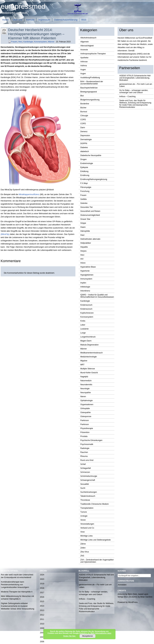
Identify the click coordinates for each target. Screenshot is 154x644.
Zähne (83, 544)
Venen (83, 520)
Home (5, 20)
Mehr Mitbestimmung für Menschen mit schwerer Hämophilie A (17, 598)
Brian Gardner (146, 597)
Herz (20, 42)
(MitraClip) (5, 234)
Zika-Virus (85, 552)
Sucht (83, 488)
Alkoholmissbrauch (88, 38)
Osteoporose (86, 416)
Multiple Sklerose (88, 369)
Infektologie (85, 287)
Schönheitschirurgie (89, 476)
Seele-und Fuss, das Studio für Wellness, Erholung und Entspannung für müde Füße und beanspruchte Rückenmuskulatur (135, 104)
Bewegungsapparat (89, 92)
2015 (42, 601)
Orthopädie (85, 408)
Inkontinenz (85, 291)
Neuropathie (86, 393)
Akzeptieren (87, 636)
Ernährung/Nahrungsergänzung (94, 179)
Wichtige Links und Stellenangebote (96, 540)
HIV (82, 259)
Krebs (83, 321)
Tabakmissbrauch (88, 496)
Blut (82, 96)
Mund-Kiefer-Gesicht (89, 373)
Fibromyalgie (86, 187)
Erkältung (84, 171)
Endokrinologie (87, 163)
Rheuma (84, 456)
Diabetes (84, 147)
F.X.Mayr (84, 183)
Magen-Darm (86, 341)
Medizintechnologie (89, 357)
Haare (83, 227)
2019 (42, 584)
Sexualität (85, 484)
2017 (42, 593)
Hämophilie (85, 231)
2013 (42, 610)
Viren (83, 532)
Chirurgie (84, 116)
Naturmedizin (86, 381)
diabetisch (85, 151)
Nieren (83, 397)
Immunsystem (86, 279)
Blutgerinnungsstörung (90, 100)
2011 (42, 619)
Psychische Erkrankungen (91, 440)
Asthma (84, 66)
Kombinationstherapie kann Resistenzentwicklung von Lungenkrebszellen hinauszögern (15, 585)
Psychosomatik (87, 444)
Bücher (83, 108)
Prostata (84, 436)
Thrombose (85, 500)
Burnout (84, 112)
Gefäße (84, 199)
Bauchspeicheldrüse (89, 88)
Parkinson (85, 420)
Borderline (85, 104)
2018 (42, 588)
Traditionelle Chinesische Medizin (94, 504)
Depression (85, 136)
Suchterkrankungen (89, 492)
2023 (42, 579)
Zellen (83, 548)
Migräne (84, 361)
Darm (83, 128)
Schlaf (83, 464)
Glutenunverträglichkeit (90, 215)
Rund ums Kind (87, 460)
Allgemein (85, 42)
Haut (82, 235)
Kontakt (30, 20)
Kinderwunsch (86, 305)
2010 (42, 624)
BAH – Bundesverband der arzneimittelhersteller (92, 83)
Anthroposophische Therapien (93, 54)
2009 (42, 628)
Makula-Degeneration (89, 345)
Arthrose (84, 62)
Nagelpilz (84, 377)
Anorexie (84, 50)
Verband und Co (87, 528)
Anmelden (122, 585)
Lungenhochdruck (88, 337)
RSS (84, 20)
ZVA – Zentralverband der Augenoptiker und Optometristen (97, 561)
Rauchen (84, 452)
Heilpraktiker (86, 243)
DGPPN (84, 143)
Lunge (83, 333)
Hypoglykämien (87, 275)
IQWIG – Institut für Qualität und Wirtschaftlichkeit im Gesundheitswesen (97, 296)
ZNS (82, 556)
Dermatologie (86, 140)
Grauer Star (85, 219)
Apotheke (84, 58)
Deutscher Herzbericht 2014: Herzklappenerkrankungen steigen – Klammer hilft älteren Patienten (36, 34)
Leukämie (84, 329)
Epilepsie (84, 167)
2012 (42, 615)
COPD (83, 120)
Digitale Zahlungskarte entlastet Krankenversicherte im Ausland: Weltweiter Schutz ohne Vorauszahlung (18, 606)
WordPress (133, 602)
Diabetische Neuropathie (91, 155)
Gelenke (84, 203)
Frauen (14, 42)
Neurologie (85, 389)
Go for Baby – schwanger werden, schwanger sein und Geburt (134, 91)
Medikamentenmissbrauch (91, 353)
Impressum (44, 20)
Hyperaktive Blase (88, 267)
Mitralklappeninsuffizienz (29, 194)
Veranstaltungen (87, 524)
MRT (82, 365)
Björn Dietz (133, 594)
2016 (42, 597)
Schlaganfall (86, 468)
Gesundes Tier (87, 207)
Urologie (84, 516)
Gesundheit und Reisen (90, 211)
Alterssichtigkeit (87, 46)
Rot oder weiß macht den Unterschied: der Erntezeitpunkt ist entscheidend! (17, 576)
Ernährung (85, 175)
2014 (42, 606)
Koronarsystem (40, 42)
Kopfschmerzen (87, 313)
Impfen (83, 283)
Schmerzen (85, 472)
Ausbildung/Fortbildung (90, 78)
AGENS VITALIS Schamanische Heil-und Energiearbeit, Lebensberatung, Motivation (135, 78)
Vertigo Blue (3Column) (127, 597)
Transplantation (87, 508)
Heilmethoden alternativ (90, 239)
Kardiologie (28, 42)
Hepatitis (84, 247)
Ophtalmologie (86, 401)
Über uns (17, 20)
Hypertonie (85, 271)
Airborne (121, 594)
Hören (83, 263)
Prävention (85, 432)
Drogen (83, 159)
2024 (42, 575)
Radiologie (85, 448)
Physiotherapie (87, 428)
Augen (83, 70)
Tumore (84, 512)
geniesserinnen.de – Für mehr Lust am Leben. (136, 85)
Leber (83, 325)
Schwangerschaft (88, 480)
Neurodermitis (86, 385)
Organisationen (87, 404)
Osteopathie (86, 412)
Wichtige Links (86, 536)
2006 (42, 642)
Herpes (83, 251)
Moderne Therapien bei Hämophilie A (17, 592)
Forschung (85, 191)
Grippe (83, 223)
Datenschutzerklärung (66, 20)
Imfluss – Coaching (127, 97)
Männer (51, 42)
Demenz (84, 132)
